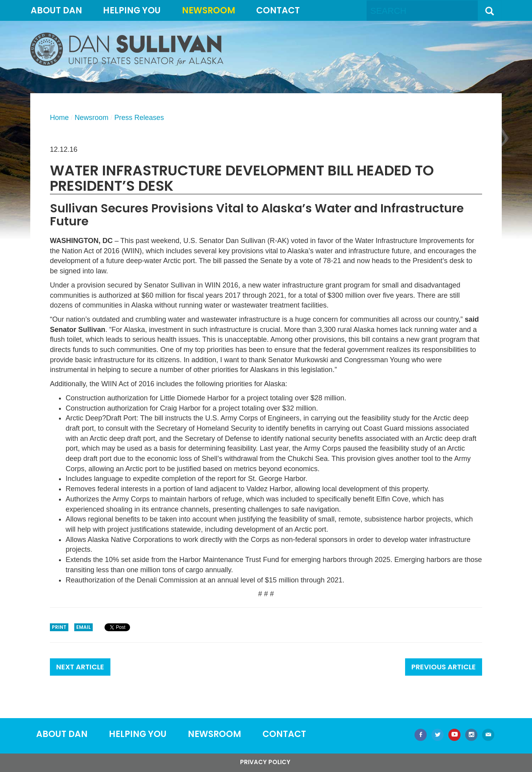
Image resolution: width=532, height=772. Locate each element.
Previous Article (444, 667)
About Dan (56, 10)
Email (83, 627)
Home (59, 118)
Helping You (132, 10)
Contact (278, 10)
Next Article (80, 667)
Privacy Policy (265, 762)
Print (59, 627)
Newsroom (209, 10)
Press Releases (139, 118)
